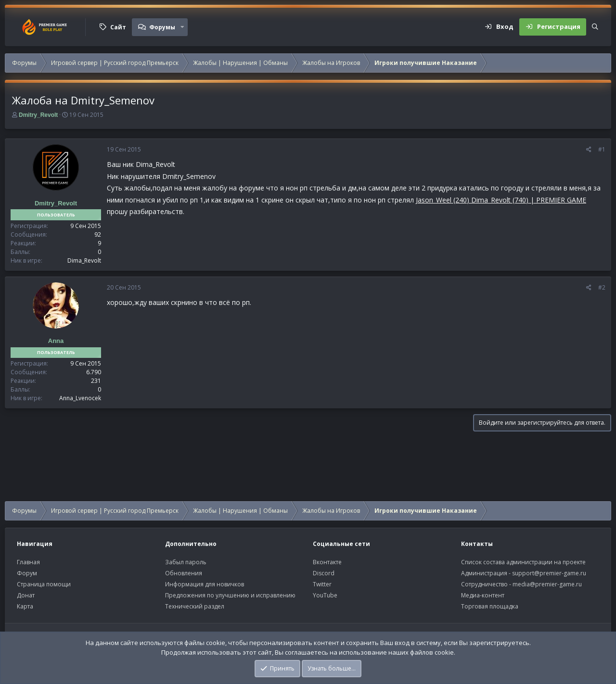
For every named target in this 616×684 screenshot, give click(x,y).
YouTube (325, 595)
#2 (602, 287)
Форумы (162, 27)
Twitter (322, 584)
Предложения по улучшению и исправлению (230, 595)
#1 (602, 149)
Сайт (118, 27)
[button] (182, 27)
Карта (25, 606)
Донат (26, 595)
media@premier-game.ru (547, 584)
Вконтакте (327, 562)
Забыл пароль (186, 562)
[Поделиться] (589, 150)
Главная (28, 562)
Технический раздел (195, 606)
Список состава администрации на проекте (523, 562)
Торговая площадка (490, 606)
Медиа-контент (483, 595)
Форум (27, 573)
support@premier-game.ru (549, 573)
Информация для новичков (205, 584)
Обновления (184, 573)
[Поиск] (595, 27)
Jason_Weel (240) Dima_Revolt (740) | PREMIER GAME (501, 200)
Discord (324, 573)
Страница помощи (44, 584)
